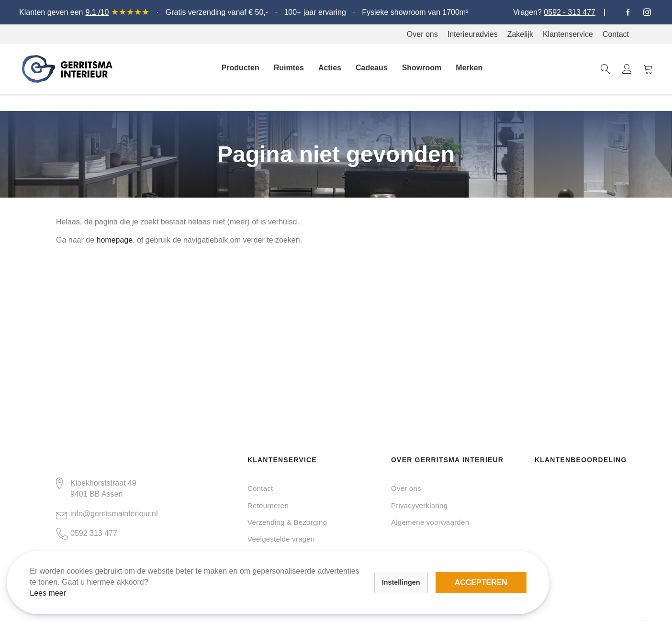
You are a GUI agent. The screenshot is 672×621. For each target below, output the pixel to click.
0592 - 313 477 (570, 12)
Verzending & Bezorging (287, 522)
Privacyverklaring (419, 505)
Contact (260, 488)
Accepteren (330, 569)
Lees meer (56, 584)
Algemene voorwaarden (430, 522)
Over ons (406, 488)
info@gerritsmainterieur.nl (114, 514)
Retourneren (268, 505)
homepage (115, 240)
